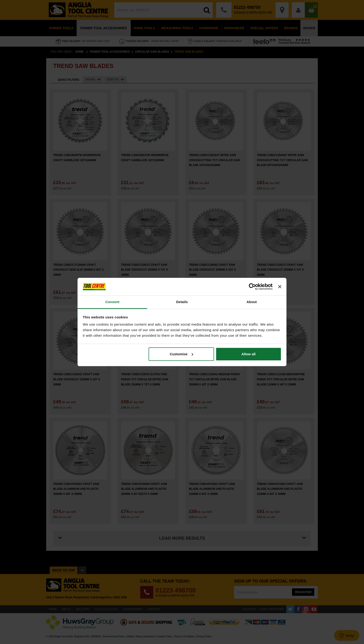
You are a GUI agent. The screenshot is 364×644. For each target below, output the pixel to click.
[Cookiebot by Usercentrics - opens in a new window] (252, 287)
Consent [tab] (112, 302)
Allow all (249, 354)
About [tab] (252, 302)
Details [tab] (182, 302)
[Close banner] (280, 287)
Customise (181, 354)
